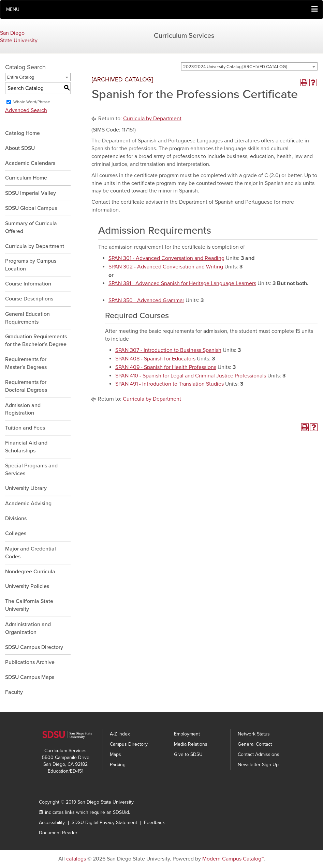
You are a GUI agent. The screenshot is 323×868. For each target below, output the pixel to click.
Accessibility (52, 823)
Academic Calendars (30, 163)
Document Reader (58, 833)
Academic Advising (28, 503)
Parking (118, 765)
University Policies (27, 586)
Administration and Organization (28, 628)
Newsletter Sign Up (258, 765)
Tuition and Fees (25, 428)
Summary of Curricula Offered (31, 227)
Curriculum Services (184, 36)
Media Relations (191, 744)
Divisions (16, 518)
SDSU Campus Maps (30, 677)
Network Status (254, 734)
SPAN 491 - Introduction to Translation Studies (170, 384)
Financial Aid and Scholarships (26, 447)
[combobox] (249, 66)
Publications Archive (30, 662)
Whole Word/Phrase (32, 102)
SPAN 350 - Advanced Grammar (146, 300)
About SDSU (20, 148)
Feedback (154, 823)
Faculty (14, 692)
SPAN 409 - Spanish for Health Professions (166, 367)
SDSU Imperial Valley (31, 193)
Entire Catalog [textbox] (21, 77)
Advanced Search (26, 110)
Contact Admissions (259, 754)
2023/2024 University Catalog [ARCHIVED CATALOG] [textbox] (235, 67)
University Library (26, 488)
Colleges (16, 533)
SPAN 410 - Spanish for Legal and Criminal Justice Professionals (191, 376)
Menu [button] (13, 9)
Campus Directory (129, 744)
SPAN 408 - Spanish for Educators (155, 359)
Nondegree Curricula (30, 572)
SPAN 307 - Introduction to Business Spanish (168, 350)
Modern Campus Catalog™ (233, 859)
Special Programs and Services (31, 470)
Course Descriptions (29, 299)
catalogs (76, 859)
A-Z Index (120, 734)
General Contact (255, 744)
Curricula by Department (35, 246)
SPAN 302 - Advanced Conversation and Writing (166, 267)
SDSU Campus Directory (34, 647)
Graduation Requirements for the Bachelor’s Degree (36, 340)
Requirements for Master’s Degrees (26, 363)
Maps (115, 754)
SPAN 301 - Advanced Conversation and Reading (166, 258)
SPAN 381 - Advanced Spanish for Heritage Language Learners (182, 283)
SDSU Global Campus (31, 208)
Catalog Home (23, 133)
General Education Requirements (27, 318)
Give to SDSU (188, 754)
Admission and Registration (23, 409)
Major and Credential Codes (31, 553)
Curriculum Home (26, 178)
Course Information (28, 284)
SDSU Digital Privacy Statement (104, 823)
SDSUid (121, 812)
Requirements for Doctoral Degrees (26, 386)
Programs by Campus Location (31, 265)
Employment (187, 734)
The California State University (29, 605)
